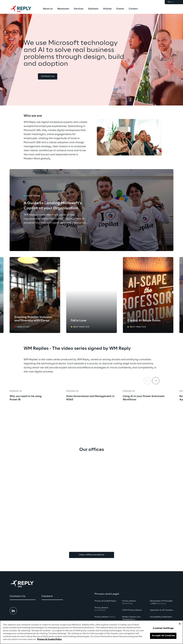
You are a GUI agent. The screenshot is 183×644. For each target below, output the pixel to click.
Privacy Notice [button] (101, 609)
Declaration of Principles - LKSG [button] (161, 602)
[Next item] (156, 381)
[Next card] (169, 295)
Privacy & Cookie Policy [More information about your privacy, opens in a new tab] (49, 639)
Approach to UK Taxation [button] (161, 610)
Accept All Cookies (163, 636)
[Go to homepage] (24, 9)
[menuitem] (48, 9)
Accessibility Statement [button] (161, 617)
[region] (91, 632)
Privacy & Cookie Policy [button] (105, 601)
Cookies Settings (163, 628)
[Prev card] (14, 295)
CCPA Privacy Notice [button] (132, 610)
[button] (48, 76)
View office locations (92, 555)
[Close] (180, 624)
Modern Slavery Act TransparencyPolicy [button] (131, 619)
